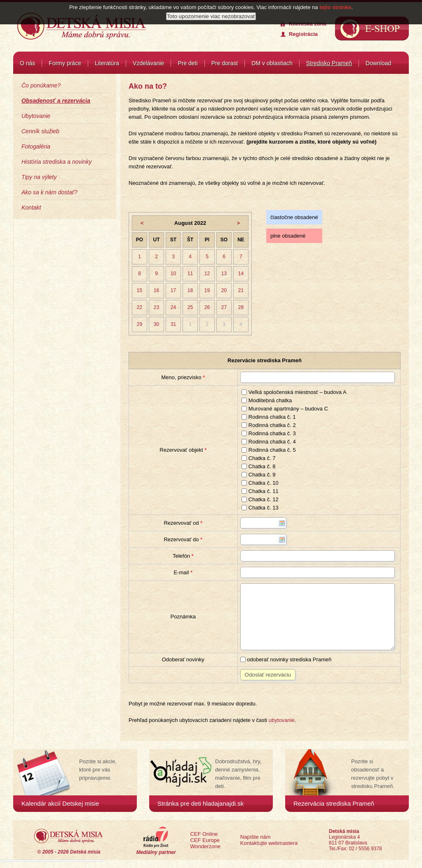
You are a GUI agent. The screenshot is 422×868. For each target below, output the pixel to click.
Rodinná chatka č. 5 (269, 450)
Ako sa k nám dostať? (49, 192)
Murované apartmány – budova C (285, 409)
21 (241, 290)
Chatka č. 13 (260, 508)
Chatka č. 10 (260, 483)
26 (207, 307)
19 (207, 290)
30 (156, 324)
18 (190, 290)
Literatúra (107, 63)
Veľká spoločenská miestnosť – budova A (294, 392)
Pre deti (188, 63)
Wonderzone (205, 846)
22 (139, 307)
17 (173, 290)
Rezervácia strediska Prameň (334, 803)
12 (207, 274)
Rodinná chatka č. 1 (269, 417)
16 (156, 290)
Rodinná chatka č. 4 (269, 442)
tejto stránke (335, 7)
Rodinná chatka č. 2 (269, 425)
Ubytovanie (36, 116)
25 (190, 307)
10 (173, 274)
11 (190, 274)
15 (139, 290)
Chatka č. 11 (260, 491)
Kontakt (31, 208)
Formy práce (65, 63)
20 (224, 290)
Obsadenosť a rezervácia (56, 101)
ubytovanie (282, 720)
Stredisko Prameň (329, 63)
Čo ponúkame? (41, 85)
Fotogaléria (36, 146)
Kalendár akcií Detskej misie (60, 803)
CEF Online (204, 834)
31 (173, 324)
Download (378, 63)
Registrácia (303, 34)
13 (224, 274)
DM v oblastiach (272, 63)
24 (173, 307)
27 (224, 307)
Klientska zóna (308, 24)
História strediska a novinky (56, 162)
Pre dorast (225, 63)
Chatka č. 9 (258, 475)
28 (241, 307)
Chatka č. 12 (260, 499)
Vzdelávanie (148, 63)
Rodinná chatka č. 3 (269, 433)
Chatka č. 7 (258, 458)
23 (156, 307)
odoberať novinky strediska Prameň (286, 659)
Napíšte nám (256, 837)
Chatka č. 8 (258, 466)
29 (139, 324)
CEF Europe (205, 840)
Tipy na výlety (39, 177)
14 (241, 274)
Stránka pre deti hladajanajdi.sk (200, 803)
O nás (27, 63)
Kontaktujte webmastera (269, 843)
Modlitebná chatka (267, 400)
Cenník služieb (40, 131)
